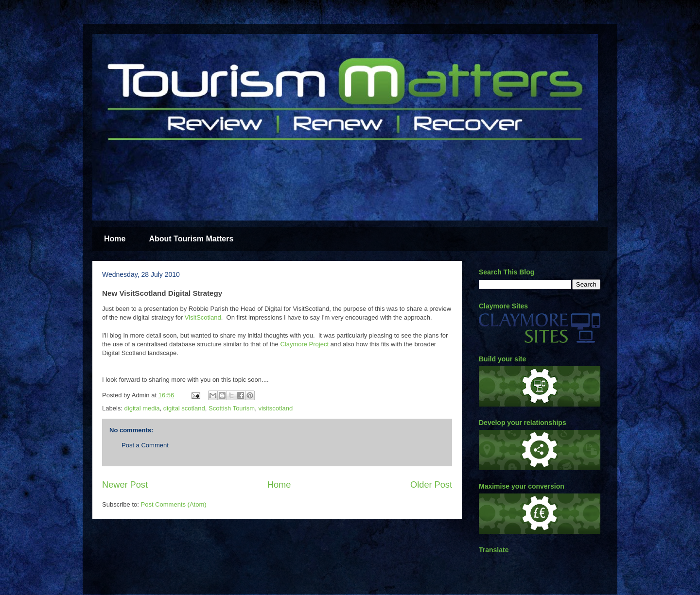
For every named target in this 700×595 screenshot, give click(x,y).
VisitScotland (203, 317)
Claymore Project (304, 344)
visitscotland (275, 408)
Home (115, 239)
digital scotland (184, 408)
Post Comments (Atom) (174, 504)
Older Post (431, 485)
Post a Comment (145, 445)
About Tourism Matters (191, 239)
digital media (142, 408)
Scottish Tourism (232, 408)
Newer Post (125, 485)
